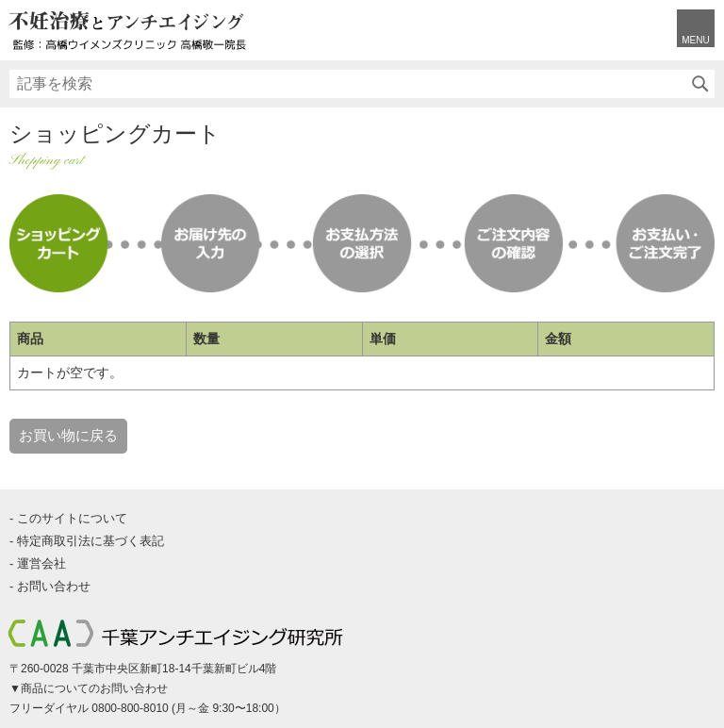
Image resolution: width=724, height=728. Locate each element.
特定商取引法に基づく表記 (90, 541)
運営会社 (41, 563)
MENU (695, 40)
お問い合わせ (54, 586)
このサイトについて (72, 518)
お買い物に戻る (68, 435)
